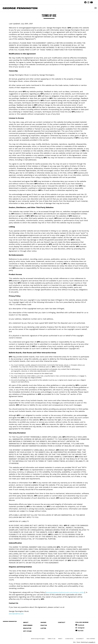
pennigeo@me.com (16, 614)
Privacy (60, 639)
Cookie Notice (69, 639)
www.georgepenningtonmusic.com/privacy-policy (65, 592)
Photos (44, 625)
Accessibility (80, 639)
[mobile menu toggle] (96, 8)
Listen (43, 628)
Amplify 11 (92, 642)
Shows (43, 622)
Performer (28, 625)
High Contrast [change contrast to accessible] (91, 639)
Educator (27, 628)
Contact (62, 622)
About (26, 622)
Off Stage (27, 631)
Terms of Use (51, 639)
